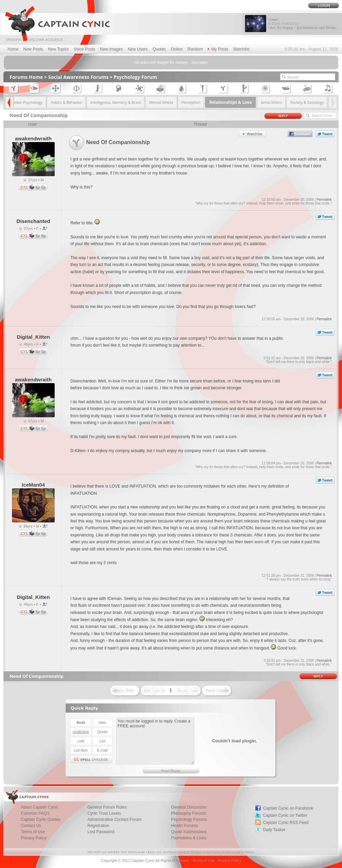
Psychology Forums (189, 820)
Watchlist (241, 49)
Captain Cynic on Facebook (288, 808)
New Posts (33, 49)
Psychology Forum (135, 77)
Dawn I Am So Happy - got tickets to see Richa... (303, 24)
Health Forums (184, 826)
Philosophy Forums (188, 813)
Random (195, 49)
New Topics (58, 49)
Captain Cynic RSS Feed (286, 823)
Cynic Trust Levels (104, 813)
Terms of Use (33, 832)
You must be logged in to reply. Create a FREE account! (155, 741)
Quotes (159, 49)
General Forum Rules (107, 807)
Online (177, 49)
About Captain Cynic (39, 807)
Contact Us (31, 826)
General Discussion (189, 807)
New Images (112, 49)
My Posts (218, 49)
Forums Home (26, 77)
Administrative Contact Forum (114, 820)
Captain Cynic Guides (41, 820)
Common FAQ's (35, 813)
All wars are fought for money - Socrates (171, 62)
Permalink (324, 200)
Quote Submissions (189, 832)
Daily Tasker (274, 830)
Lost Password (101, 832)
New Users (138, 49)
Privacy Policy (34, 838)
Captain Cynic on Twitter (285, 815)
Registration (98, 826)
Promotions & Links (188, 838)
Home (13, 49)
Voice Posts (85, 49)
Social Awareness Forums (78, 77)
